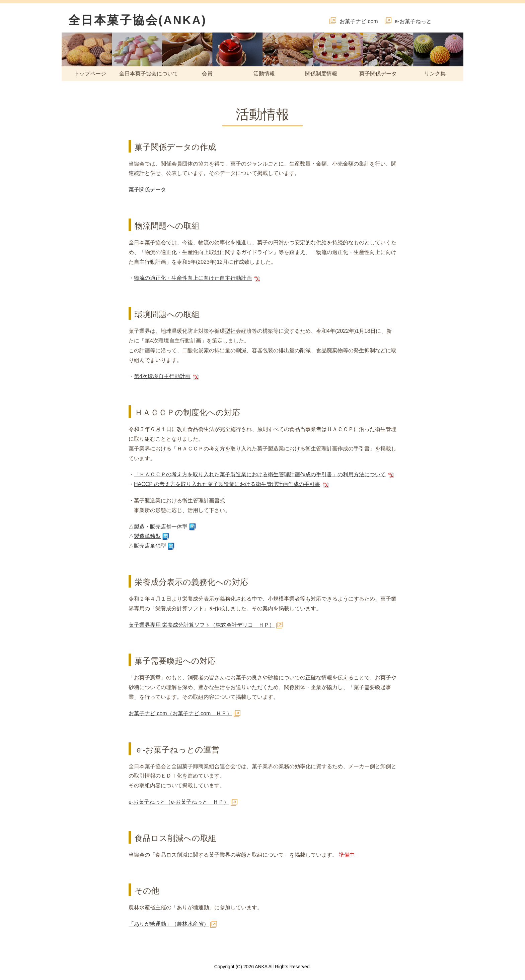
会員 (207, 74)
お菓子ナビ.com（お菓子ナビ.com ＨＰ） (180, 713)
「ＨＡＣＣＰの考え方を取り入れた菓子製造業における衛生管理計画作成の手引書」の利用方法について (260, 474)
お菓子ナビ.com (359, 21)
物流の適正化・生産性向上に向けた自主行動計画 (193, 278)
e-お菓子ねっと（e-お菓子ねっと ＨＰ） (179, 802)
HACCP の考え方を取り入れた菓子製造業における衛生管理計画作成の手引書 (227, 484)
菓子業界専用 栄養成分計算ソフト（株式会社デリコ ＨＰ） (202, 625)
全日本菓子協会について (149, 74)
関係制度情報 (321, 74)
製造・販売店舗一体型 (161, 527)
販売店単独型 (150, 546)
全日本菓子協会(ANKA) (137, 20)
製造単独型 (147, 536)
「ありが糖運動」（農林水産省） (169, 924)
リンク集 (435, 74)
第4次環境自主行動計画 (162, 376)
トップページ (90, 74)
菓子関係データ (378, 74)
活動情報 (264, 74)
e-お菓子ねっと (413, 21)
